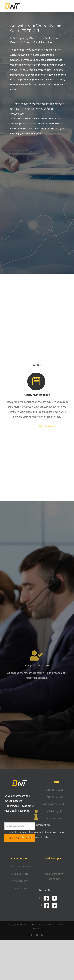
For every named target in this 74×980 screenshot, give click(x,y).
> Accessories (54, 819)
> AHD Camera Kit (54, 790)
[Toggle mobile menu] (68, 6)
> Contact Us (20, 888)
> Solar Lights (54, 811)
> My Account (20, 881)
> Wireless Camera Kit (54, 804)
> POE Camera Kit (54, 797)
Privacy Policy (48, 925)
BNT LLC (36, 925)
